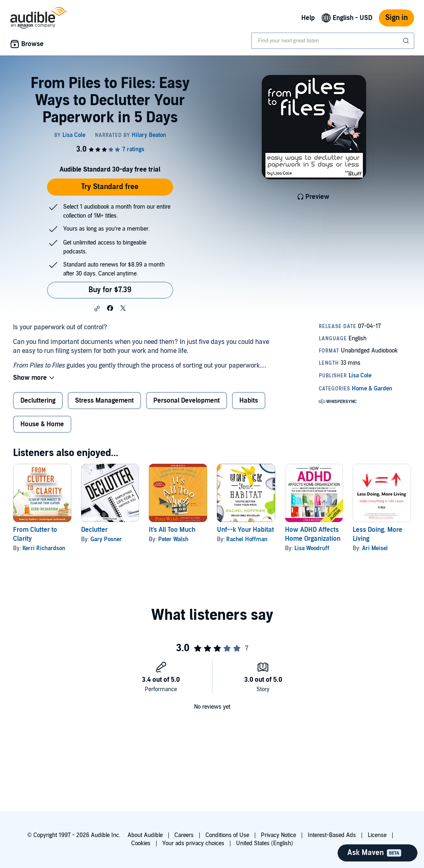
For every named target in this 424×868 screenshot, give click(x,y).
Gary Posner (106, 539)
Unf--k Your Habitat (245, 530)
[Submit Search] (407, 41)
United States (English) (265, 843)
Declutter (94, 530)
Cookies (141, 843)
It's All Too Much (172, 530)
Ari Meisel (375, 548)
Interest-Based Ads (332, 835)
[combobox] (333, 41)
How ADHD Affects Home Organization (313, 534)
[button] (97, 308)
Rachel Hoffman (247, 539)
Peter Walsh (173, 539)
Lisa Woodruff (312, 548)
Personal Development (187, 401)
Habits (249, 401)
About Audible (145, 835)
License (377, 835)
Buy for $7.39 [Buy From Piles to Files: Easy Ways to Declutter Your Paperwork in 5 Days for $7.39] (110, 290)
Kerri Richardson (44, 548)
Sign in (396, 18)
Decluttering (38, 401)
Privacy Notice (278, 835)
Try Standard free (110, 187)
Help (308, 18)
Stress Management (104, 401)
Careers (184, 835)
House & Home (42, 424)
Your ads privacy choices (193, 843)
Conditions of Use (227, 835)
